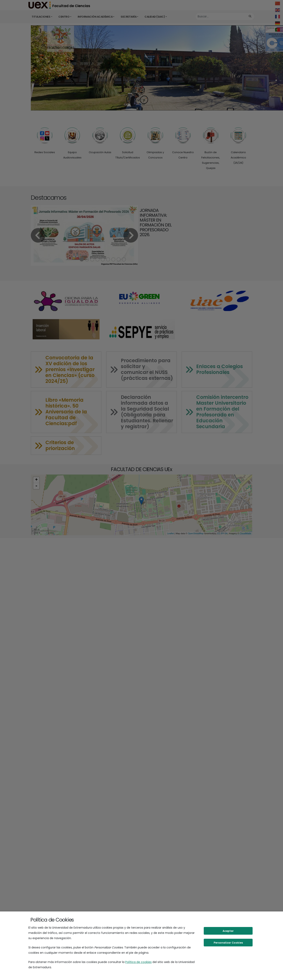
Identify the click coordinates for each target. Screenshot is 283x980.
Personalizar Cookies (228, 943)
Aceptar (228, 931)
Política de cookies (138, 962)
